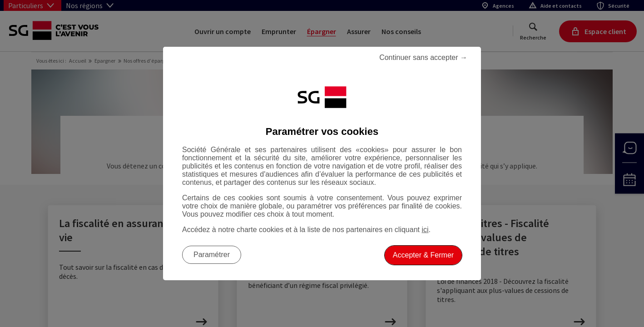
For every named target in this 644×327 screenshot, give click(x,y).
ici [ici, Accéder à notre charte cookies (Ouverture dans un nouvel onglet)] (425, 230)
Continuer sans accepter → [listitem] (423, 57)
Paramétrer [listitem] (212, 255)
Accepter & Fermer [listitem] (423, 255)
